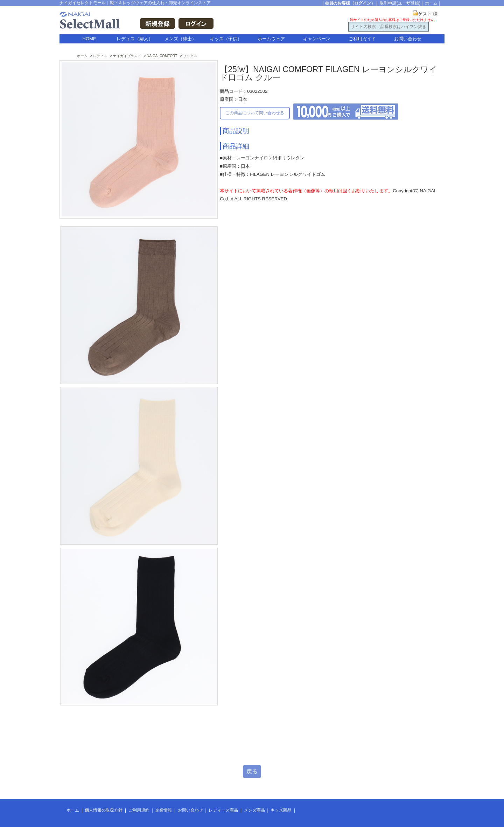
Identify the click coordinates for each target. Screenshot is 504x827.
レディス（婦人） (135, 39)
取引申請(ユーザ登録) (400, 3)
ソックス (190, 56)
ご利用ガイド (362, 39)
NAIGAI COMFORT (162, 56)
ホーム (431, 3)
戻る (252, 771)
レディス (100, 56)
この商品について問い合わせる (255, 113)
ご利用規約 (139, 810)
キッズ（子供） (226, 39)
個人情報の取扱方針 (104, 810)
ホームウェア (271, 39)
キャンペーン (317, 39)
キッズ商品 (281, 810)
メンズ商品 (254, 810)
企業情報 (163, 810)
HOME (89, 39)
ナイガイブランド (127, 56)
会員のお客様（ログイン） (350, 3)
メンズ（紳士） (180, 39)
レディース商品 (223, 810)
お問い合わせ (408, 39)
